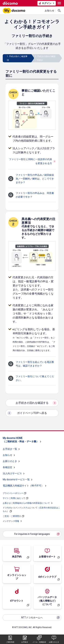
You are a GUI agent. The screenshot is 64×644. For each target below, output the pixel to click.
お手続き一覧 (10, 449)
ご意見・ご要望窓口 (12, 516)
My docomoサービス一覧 (16, 479)
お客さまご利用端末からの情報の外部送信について (26, 503)
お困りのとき (10, 461)
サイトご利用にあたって (14, 498)
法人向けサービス (12, 473)
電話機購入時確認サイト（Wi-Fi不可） (23, 486)
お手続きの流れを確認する (32, 403)
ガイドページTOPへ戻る (32, 413)
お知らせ (49, 11)
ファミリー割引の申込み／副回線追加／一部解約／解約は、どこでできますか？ (35, 179)
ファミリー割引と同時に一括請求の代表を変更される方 (31, 161)
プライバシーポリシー (13, 493)
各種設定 (8, 467)
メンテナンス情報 (11, 521)
